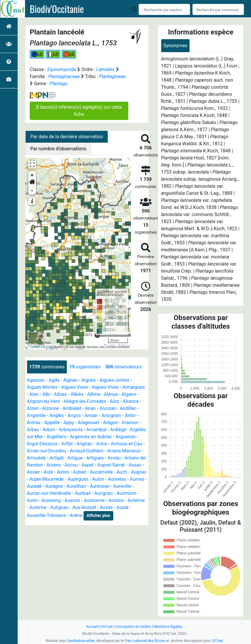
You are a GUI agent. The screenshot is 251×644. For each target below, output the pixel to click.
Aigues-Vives (75, 387)
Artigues (95, 458)
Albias (60, 394)
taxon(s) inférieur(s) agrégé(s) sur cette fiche (79, 111)
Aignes (88, 380)
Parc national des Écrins (145, 641)
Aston (63, 472)
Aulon (98, 479)
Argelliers (56, 437)
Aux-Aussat (84, 507)
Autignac (59, 507)
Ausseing (51, 500)
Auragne (54, 486)
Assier (33, 472)
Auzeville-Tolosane (46, 515)
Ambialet (72, 408)
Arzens (54, 465)
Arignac (85, 444)
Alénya (111, 394)
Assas (135, 465)
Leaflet (35, 347)
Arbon (49, 430)
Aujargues (78, 479)
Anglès (57, 415)
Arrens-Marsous (124, 451)
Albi (46, 394)
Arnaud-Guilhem (87, 451)
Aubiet (79, 472)
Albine (94, 394)
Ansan (91, 415)
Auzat (123, 507)
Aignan (70, 380)
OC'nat (107, 626)
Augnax (139, 472)
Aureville (122, 486)
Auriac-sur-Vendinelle (49, 493)
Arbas (33, 430)
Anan (90, 408)
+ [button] (32, 175)
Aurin (32, 500)
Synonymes (175, 46)
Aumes (137, 479)
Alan (34, 394)
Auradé (34, 486)
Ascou (71, 465)
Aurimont (126, 493)
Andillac (128, 408)
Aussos (116, 500)
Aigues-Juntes (114, 380)
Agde (54, 380)
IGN (49, 347)
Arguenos (126, 437)
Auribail (83, 493)
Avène (76, 515)
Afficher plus (98, 515)
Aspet (88, 465)
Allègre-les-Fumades (85, 401)
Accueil (93, 626)
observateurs (124, 367)
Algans (129, 394)
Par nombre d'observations (58, 149)
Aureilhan (76, 486)
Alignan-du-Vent (43, 401)
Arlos (102, 444)
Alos (114, 401)
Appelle (52, 423)
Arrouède (36, 458)
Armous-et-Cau (126, 444)
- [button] (32, 191)
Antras (34, 423)
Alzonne (50, 408)
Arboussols (71, 430)
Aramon (130, 423)
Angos (74, 415)
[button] (32, 183)
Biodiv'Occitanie (57, 9)
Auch (122, 472)
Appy (69, 423)
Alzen (33, 408)
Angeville (36, 415)
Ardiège (118, 430)
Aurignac (103, 493)
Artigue (75, 458)
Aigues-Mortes (42, 387)
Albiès (77, 394)
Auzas (106, 507)
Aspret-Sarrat (111, 465)
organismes (85, 367)
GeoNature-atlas (81, 641)
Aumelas (117, 479)
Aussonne (94, 500)
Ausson (72, 500)
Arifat (67, 444)
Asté (48, 472)
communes (47, 367)
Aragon (110, 423)
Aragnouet (89, 423)
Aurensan (100, 486)
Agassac (36, 380)
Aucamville (101, 472)
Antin (130, 415)
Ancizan (108, 408)
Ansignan (111, 415)
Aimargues (134, 387)
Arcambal (96, 430)
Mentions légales (168, 626)
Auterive (136, 500)
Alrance (131, 401)
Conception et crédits (133, 626)
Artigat (56, 458)
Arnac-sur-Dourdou (46, 451)
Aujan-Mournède (46, 479)
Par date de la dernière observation (67, 137)
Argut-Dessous (42, 444)
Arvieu (114, 458)
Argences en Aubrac (91, 437)
